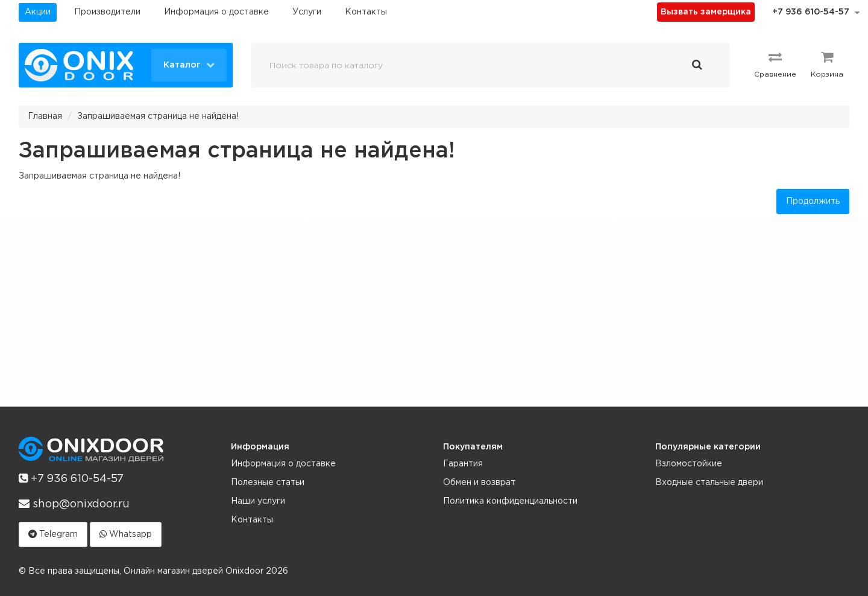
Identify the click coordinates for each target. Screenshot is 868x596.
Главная (45, 116)
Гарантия (463, 464)
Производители (107, 12)
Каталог (189, 65)
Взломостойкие (689, 464)
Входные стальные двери (709, 483)
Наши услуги (258, 501)
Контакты (366, 12)
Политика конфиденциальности (510, 501)
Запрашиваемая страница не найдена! (158, 116)
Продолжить (813, 201)
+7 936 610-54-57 (811, 12)
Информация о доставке (216, 12)
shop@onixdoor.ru (74, 504)
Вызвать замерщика (706, 12)
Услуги (307, 12)
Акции (38, 12)
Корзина (827, 64)
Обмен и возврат (479, 483)
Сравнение (775, 64)
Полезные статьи (268, 483)
